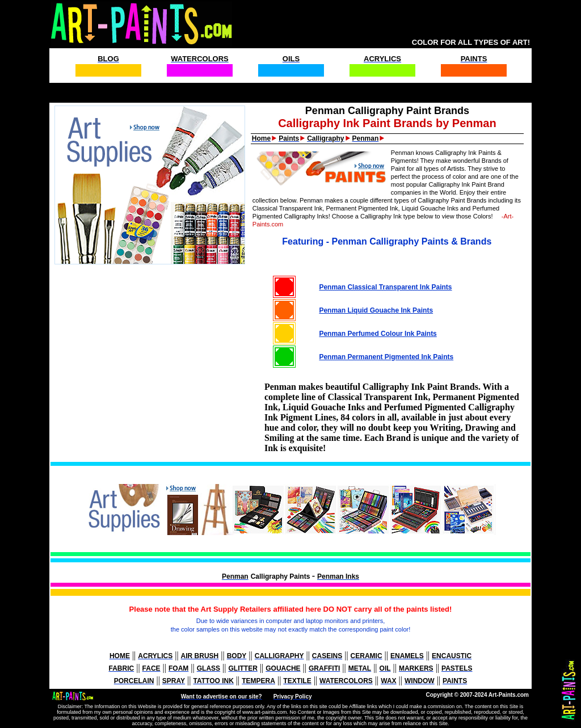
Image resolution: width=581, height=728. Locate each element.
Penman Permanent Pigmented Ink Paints (386, 357)
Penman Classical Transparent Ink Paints (385, 287)
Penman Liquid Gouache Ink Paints (376, 310)
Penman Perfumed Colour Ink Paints (378, 334)
